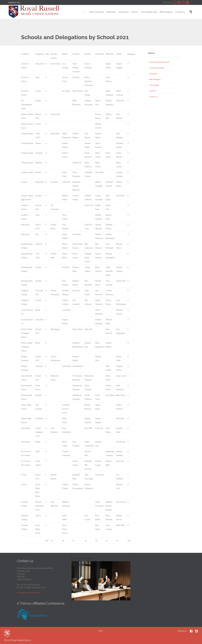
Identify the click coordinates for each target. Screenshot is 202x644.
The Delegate (154, 85)
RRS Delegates (155, 79)
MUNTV (153, 91)
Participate (153, 74)
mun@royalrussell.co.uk (35, 587)
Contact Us (153, 97)
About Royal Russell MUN (159, 62)
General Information (157, 68)
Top (100, 631)
